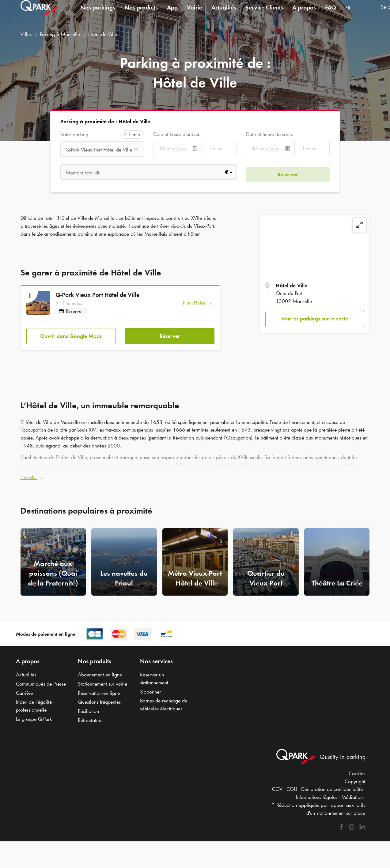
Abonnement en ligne (100, 671)
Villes (26, 34)
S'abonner (150, 687)
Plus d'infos (194, 303)
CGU (292, 785)
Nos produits (141, 13)
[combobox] (352, 15)
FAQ (331, 13)
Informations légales (317, 793)
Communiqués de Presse (41, 679)
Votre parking (74, 135)
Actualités (224, 13)
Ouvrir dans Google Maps (71, 334)
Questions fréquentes (99, 698)
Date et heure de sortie (270, 134)
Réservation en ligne (99, 689)
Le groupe (34, 715)
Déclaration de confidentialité (332, 785)
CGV (277, 785)
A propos (304, 13)
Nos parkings (98, 13)
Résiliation (88, 707)
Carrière (24, 689)
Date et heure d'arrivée (177, 134)
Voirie (195, 13)
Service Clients (264, 13)
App (172, 13)
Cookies (357, 769)
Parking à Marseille (60, 34)
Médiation (352, 793)
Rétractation (90, 716)
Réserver (170, 334)
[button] (195, 473)
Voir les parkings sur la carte (315, 319)
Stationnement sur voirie (102, 679)
